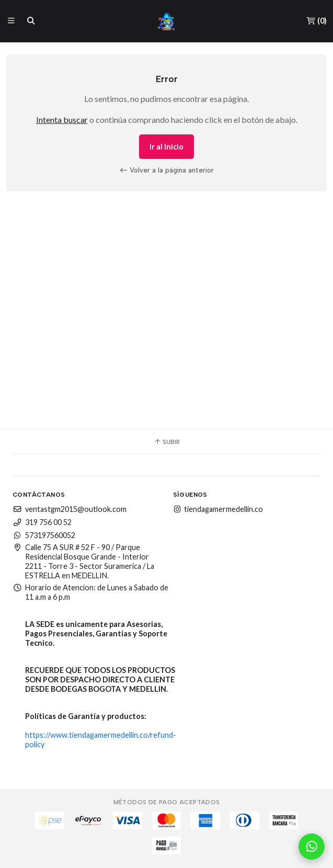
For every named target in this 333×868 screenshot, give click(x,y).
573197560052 (44, 535)
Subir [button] (167, 442)
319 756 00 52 (42, 522)
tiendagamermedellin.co (218, 509)
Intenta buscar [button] (62, 119)
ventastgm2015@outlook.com (70, 509)
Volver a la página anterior (167, 170)
